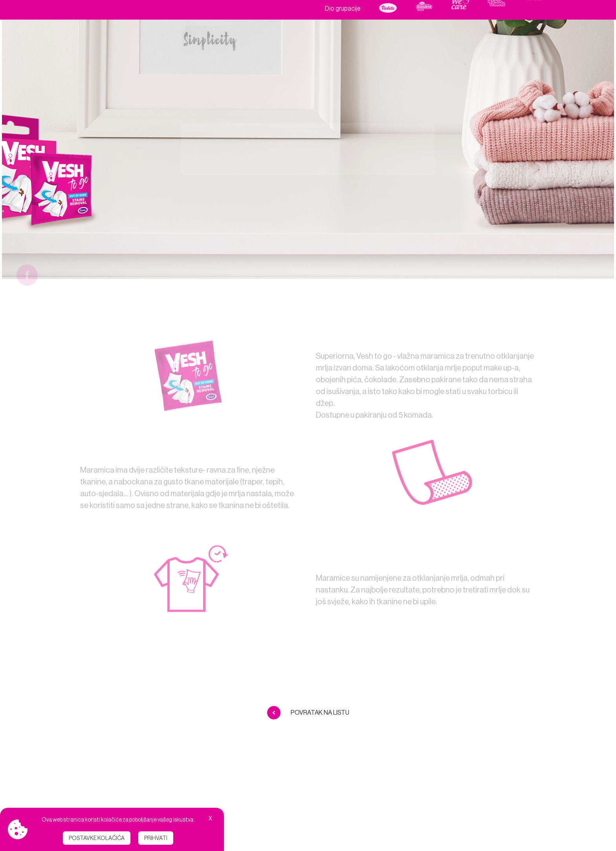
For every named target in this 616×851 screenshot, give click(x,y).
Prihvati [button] (156, 838)
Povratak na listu (308, 713)
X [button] (210, 818)
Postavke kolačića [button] (97, 838)
